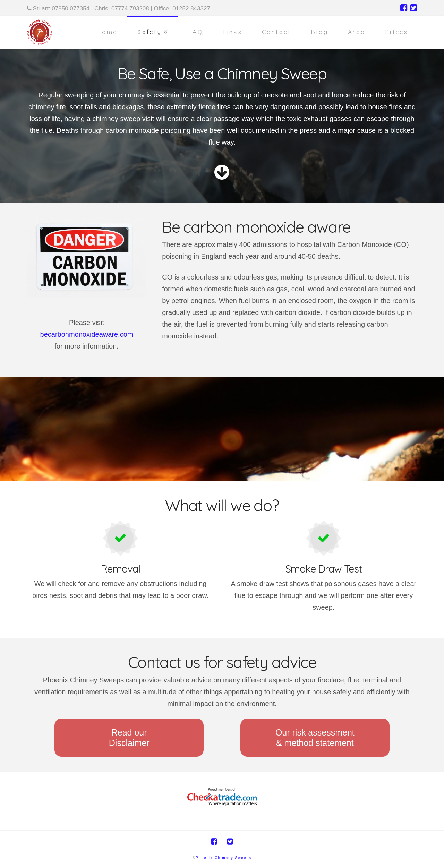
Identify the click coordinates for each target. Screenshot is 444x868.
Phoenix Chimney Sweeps (224, 858)
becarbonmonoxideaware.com (87, 334)
